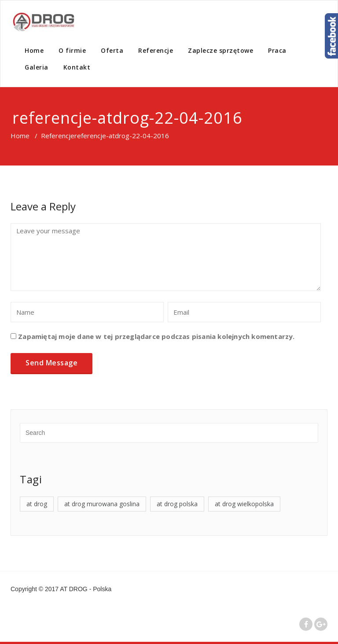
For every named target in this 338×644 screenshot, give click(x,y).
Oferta (112, 50)
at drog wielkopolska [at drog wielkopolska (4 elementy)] (244, 504)
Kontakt (77, 67)
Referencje (156, 50)
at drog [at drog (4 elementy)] (37, 504)
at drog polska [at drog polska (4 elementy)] (177, 504)
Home (34, 50)
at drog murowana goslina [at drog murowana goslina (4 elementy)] (102, 504)
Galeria (37, 67)
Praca (277, 50)
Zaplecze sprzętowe (220, 50)
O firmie (72, 50)
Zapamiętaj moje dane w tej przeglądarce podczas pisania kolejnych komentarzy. (156, 336)
